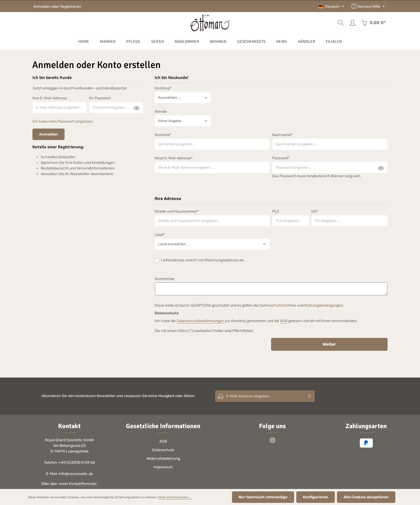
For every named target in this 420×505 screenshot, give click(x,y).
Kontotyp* (163, 88)
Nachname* (282, 135)
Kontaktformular (83, 484)
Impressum (163, 467)
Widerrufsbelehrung (163, 459)
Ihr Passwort (100, 98)
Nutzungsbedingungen (324, 305)
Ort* (315, 211)
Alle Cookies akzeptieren (366, 497)
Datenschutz (163, 450)
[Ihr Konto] (352, 23)
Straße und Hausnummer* (177, 211)
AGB (284, 321)
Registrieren (71, 7)
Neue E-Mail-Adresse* (174, 158)
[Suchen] (341, 23)
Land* (160, 235)
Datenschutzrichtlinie (278, 305)
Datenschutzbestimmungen (200, 321)
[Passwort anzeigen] (137, 108)
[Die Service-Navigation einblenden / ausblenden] (368, 7)
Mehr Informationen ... (175, 497)
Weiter (329, 344)
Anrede (161, 112)
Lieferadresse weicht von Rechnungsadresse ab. (203, 260)
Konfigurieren (316, 497)
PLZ (275, 211)
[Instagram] (272, 442)
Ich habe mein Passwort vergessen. (63, 121)
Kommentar (165, 279)
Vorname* (163, 135)
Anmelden (42, 7)
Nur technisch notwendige (263, 497)
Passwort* (281, 158)
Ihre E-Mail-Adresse (50, 98)
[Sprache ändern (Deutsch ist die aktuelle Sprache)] (331, 7)
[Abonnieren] (310, 396)
